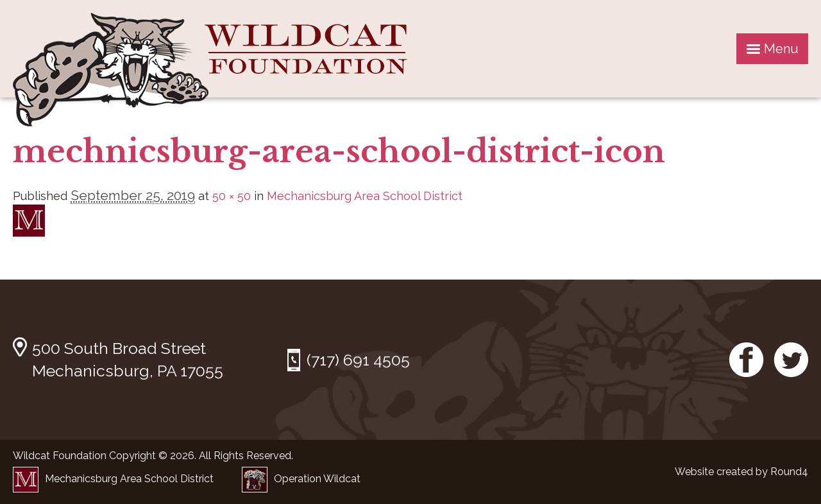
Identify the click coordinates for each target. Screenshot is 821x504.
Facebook (747, 360)
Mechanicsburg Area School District (365, 196)
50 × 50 (232, 196)
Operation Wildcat (301, 479)
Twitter (791, 360)
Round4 (789, 472)
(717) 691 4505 (358, 360)
